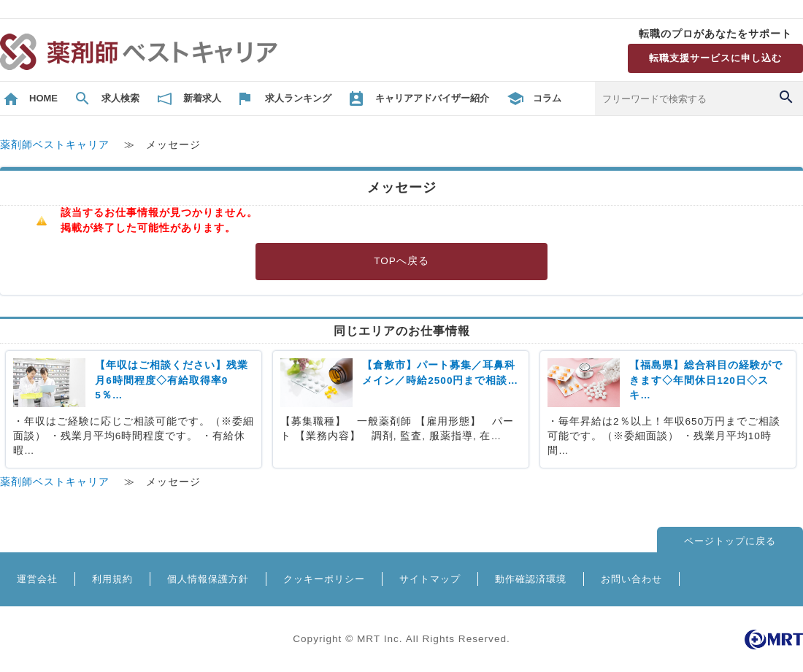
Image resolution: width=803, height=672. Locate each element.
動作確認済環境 (531, 579)
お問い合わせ (631, 579)
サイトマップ (430, 579)
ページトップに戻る (730, 541)
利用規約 (112, 579)
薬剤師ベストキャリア (55, 145)
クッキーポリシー (324, 579)
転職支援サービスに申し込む (715, 58)
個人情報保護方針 (208, 579)
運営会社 (37, 579)
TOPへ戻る (401, 261)
